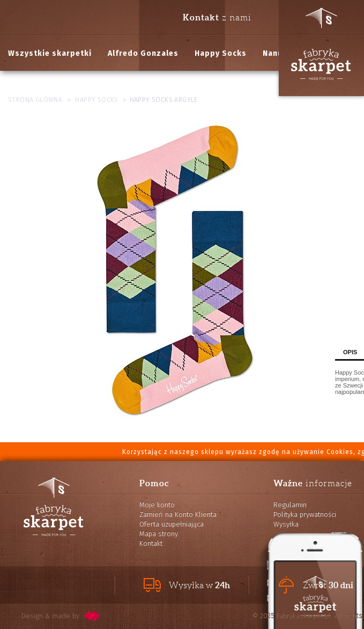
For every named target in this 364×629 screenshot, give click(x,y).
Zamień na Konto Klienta (178, 514)
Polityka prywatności (305, 514)
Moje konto (157, 505)
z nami (217, 17)
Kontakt (151, 543)
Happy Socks (221, 53)
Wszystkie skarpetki (50, 53)
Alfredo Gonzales (143, 53)
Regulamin (290, 505)
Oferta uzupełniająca (172, 524)
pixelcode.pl (92, 616)
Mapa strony (159, 534)
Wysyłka (286, 524)
